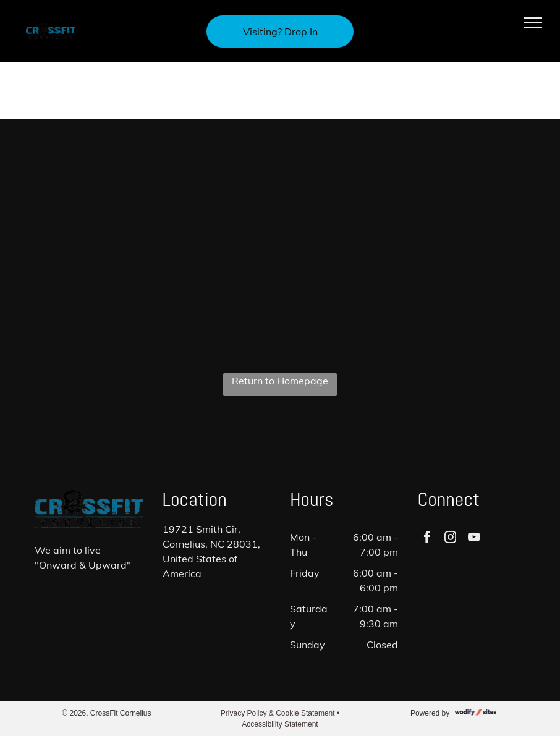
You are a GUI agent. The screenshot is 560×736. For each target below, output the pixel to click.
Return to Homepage (280, 381)
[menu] (533, 23)
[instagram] (450, 539)
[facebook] (427, 539)
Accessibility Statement (280, 724)
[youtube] (474, 539)
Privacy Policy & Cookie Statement (278, 713)
